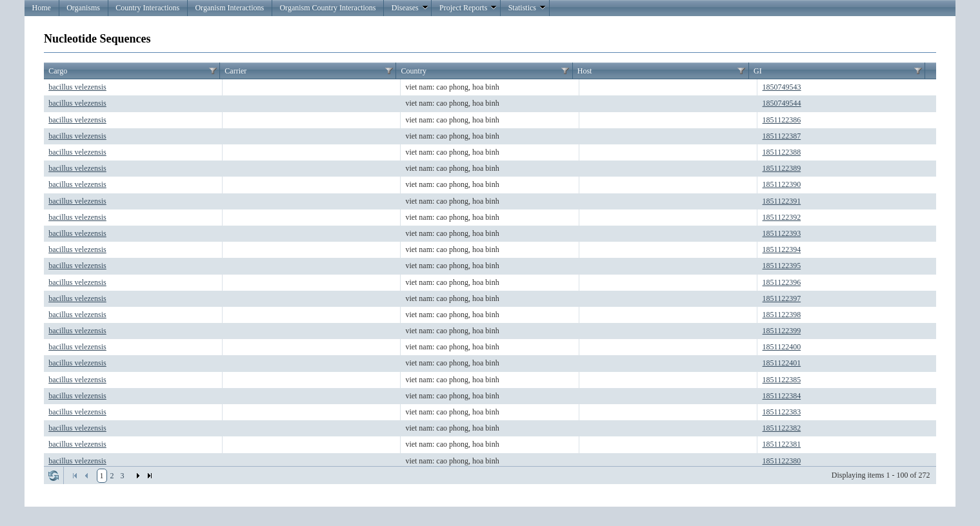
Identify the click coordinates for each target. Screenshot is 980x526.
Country (414, 71)
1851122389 (782, 168)
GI (758, 71)
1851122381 (782, 444)
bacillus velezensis (77, 87)
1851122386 (782, 120)
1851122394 (782, 249)
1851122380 (782, 461)
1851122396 (782, 282)
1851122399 (782, 331)
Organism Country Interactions (327, 8)
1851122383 (782, 412)
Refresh (54, 476)
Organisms (83, 8)
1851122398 (782, 315)
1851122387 (782, 136)
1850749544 (782, 103)
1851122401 (782, 363)
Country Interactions (147, 8)
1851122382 (782, 428)
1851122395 (782, 266)
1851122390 (782, 184)
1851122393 (782, 233)
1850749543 (782, 87)
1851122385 (782, 380)
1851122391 (782, 201)
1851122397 (782, 298)
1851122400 (782, 347)
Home (42, 8)
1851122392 (782, 217)
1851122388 (782, 152)
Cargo (58, 71)
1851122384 (782, 396)
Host (585, 71)
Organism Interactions (229, 8)
